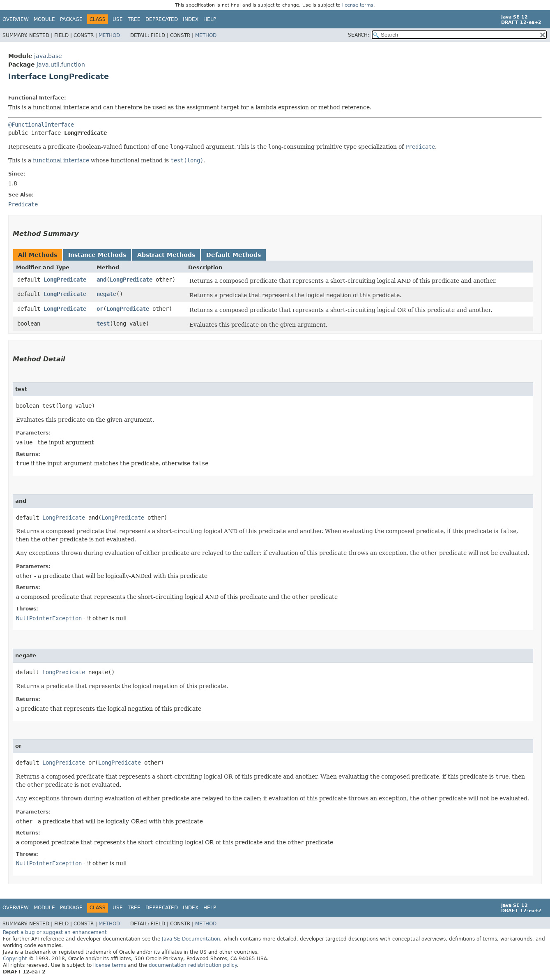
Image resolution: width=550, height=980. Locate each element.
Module (44, 19)
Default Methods (234, 255)
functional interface (61, 160)
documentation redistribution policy (193, 965)
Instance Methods (97, 255)
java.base (48, 56)
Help (210, 19)
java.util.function (61, 65)
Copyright (15, 959)
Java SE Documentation (191, 939)
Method (109, 35)
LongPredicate (65, 280)
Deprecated (162, 19)
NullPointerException (49, 618)
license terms (358, 5)
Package (71, 19)
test (103, 324)
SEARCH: (359, 35)
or (100, 309)
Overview (16, 19)
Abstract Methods (166, 255)
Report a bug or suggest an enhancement (55, 932)
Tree (134, 19)
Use (118, 19)
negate (106, 294)
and (101, 280)
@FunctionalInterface (41, 125)
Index (191, 19)
